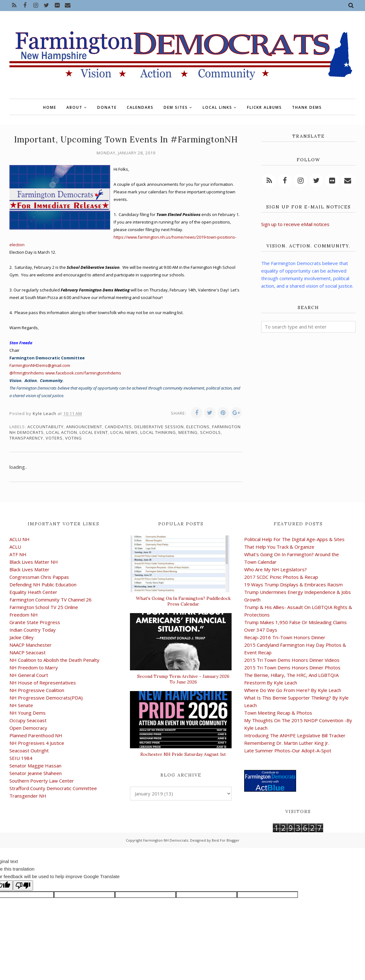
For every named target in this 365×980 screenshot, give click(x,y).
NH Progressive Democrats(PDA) (46, 698)
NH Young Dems (28, 713)
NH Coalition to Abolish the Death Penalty (54, 660)
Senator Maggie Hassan (35, 766)
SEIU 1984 (21, 758)
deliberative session (159, 427)
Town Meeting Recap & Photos (278, 713)
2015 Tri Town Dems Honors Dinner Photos (292, 667)
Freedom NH (24, 615)
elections (198, 427)
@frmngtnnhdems (27, 373)
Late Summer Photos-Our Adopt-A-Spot (288, 750)
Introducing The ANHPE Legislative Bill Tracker (295, 735)
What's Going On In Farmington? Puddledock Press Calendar (183, 601)
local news (124, 432)
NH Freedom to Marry (34, 667)
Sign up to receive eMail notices (295, 224)
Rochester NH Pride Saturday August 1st (183, 754)
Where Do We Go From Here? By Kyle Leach (293, 690)
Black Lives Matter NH (34, 562)
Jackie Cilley (22, 637)
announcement (84, 427)
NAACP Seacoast (28, 652)
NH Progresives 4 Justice (37, 743)
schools (211, 432)
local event (94, 432)
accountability (45, 427)
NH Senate (21, 705)
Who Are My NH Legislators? (275, 569)
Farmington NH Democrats (166, 840)
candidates (118, 427)
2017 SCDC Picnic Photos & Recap (281, 577)
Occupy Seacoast (28, 720)
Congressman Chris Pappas (39, 577)
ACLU (15, 547)
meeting (188, 432)
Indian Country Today (33, 630)
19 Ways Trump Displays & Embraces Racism (293, 584)
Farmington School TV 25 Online (44, 607)
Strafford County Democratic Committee (53, 788)
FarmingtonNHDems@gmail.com (40, 365)
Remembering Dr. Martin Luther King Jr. (287, 743)
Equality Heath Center (33, 592)
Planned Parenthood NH (36, 735)
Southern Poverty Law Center (42, 781)
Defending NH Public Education (43, 584)
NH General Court (29, 675)
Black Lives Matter (29, 569)
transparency (26, 438)
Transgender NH (28, 796)
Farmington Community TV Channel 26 (51, 600)
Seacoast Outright (29, 750)
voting (73, 438)
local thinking (158, 432)
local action (62, 432)
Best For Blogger (226, 840)
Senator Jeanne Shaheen (36, 773)
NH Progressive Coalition (37, 690)
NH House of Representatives (43, 683)
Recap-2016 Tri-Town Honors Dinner (285, 637)
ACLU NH (20, 539)
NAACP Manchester (31, 645)
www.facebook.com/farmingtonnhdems (83, 373)
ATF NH (18, 554)
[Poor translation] (23, 886)
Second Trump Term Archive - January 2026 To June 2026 (183, 679)
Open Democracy (28, 728)
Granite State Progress (35, 622)
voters (54, 438)
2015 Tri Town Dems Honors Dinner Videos (292, 660)
